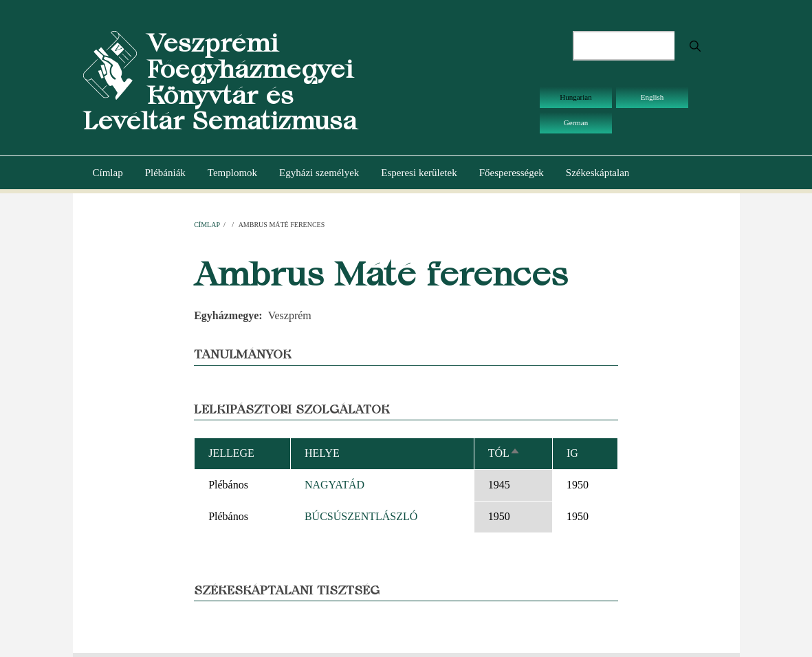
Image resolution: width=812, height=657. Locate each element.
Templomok (232, 173)
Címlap (108, 173)
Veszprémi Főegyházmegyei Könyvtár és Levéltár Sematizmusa (220, 82)
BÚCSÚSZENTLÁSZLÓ (361, 516)
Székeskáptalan (597, 173)
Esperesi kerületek (419, 173)
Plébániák (165, 173)
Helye (322, 453)
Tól (504, 453)
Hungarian (575, 97)
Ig (572, 453)
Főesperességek (512, 173)
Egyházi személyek (319, 173)
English (652, 97)
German (576, 122)
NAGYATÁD (334, 485)
